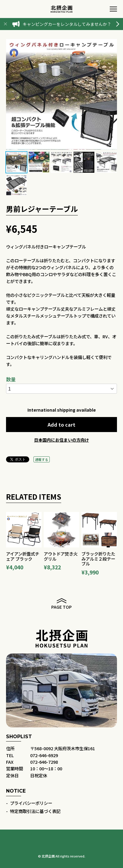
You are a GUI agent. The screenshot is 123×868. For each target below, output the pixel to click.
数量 (11, 379)
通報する (42, 459)
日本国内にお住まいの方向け (61, 440)
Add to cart (61, 425)
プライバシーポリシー (31, 803)
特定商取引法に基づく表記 (35, 811)
